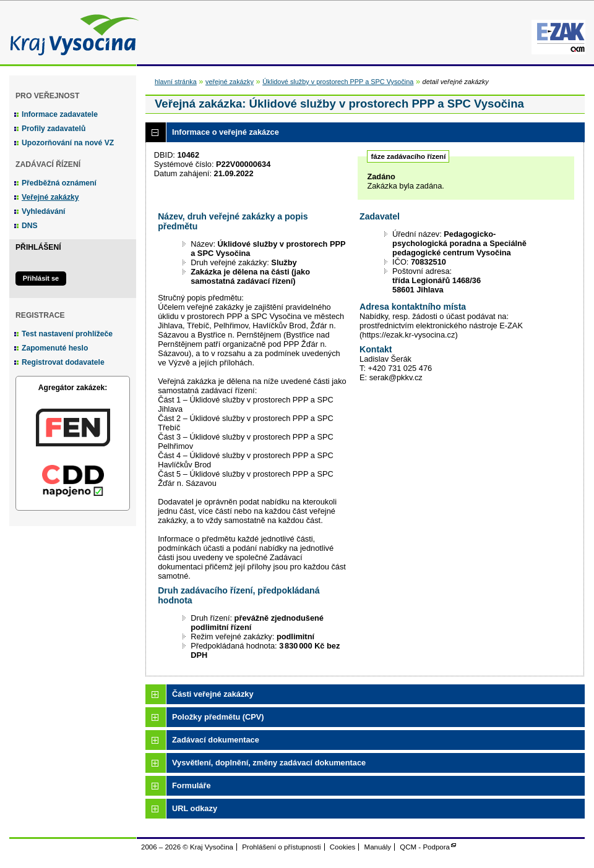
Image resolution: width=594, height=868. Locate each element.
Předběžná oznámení (59, 183)
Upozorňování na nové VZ (68, 143)
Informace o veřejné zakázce (226, 132)
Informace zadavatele (60, 114)
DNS (30, 226)
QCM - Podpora (425, 847)
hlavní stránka (176, 82)
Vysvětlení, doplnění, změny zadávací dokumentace (269, 763)
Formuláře (192, 785)
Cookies (343, 847)
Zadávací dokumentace (216, 740)
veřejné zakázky (230, 82)
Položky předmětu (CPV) (218, 717)
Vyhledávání (44, 211)
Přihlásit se (41, 278)
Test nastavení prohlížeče (67, 334)
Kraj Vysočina (71, 32)
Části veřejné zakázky (213, 694)
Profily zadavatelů (54, 129)
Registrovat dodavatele (63, 362)
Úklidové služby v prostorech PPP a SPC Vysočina (338, 82)
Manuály (378, 847)
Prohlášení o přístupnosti (281, 847)
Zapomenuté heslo (55, 348)
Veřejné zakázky (50, 197)
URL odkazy (195, 808)
